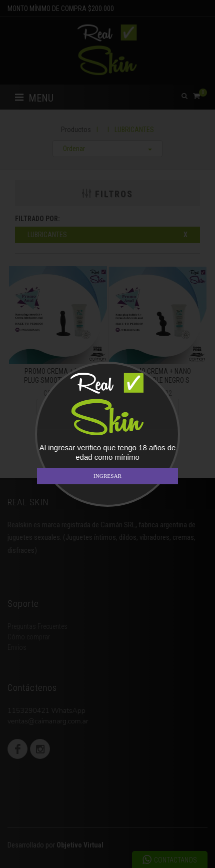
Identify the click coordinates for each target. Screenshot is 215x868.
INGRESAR (107, 476)
